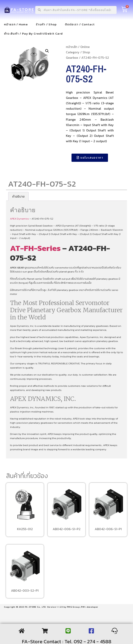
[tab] (18, 196)
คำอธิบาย (18, 196)
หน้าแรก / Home (16, 24)
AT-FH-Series (35, 248)
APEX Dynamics (20, 219)
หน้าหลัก (72, 47)
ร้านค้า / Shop (46, 24)
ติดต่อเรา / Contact (80, 24)
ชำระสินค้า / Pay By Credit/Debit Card (33, 33)
